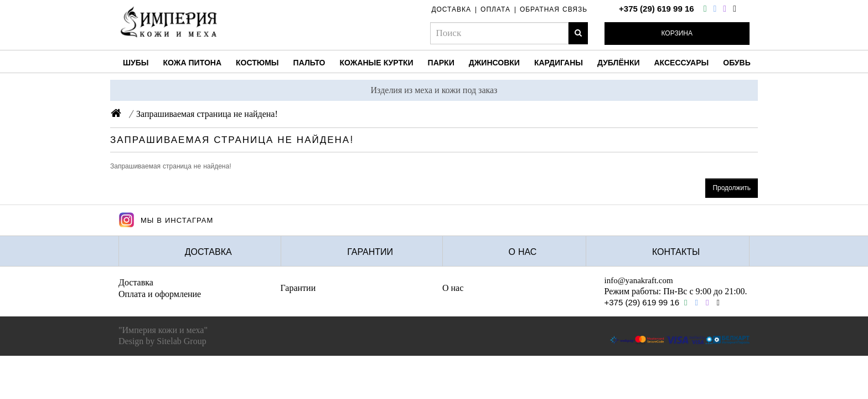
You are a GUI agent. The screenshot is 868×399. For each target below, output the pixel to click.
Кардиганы (559, 63)
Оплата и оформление (160, 294)
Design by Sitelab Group (162, 341)
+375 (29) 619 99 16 (657, 9)
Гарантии (370, 252)
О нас (523, 252)
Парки (441, 63)
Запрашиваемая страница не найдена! (207, 114)
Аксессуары (682, 63)
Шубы (136, 63)
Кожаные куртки (376, 63)
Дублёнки (618, 63)
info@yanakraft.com (639, 280)
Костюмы (257, 63)
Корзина (677, 33)
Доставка (208, 252)
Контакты (676, 252)
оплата (495, 9)
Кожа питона (192, 63)
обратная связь (554, 9)
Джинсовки (494, 63)
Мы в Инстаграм (166, 220)
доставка (451, 9)
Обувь (737, 63)
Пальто (309, 63)
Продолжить (732, 188)
